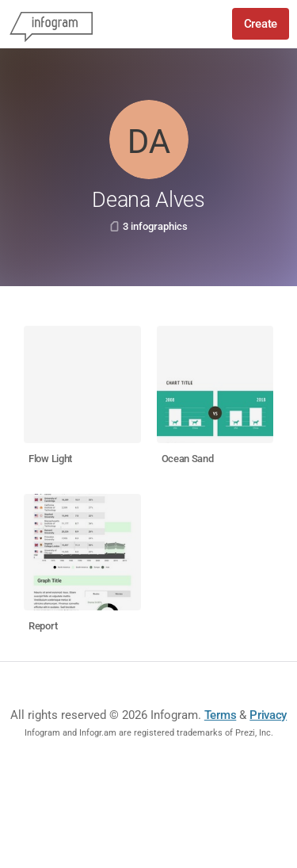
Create (261, 24)
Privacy (268, 715)
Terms (221, 715)
